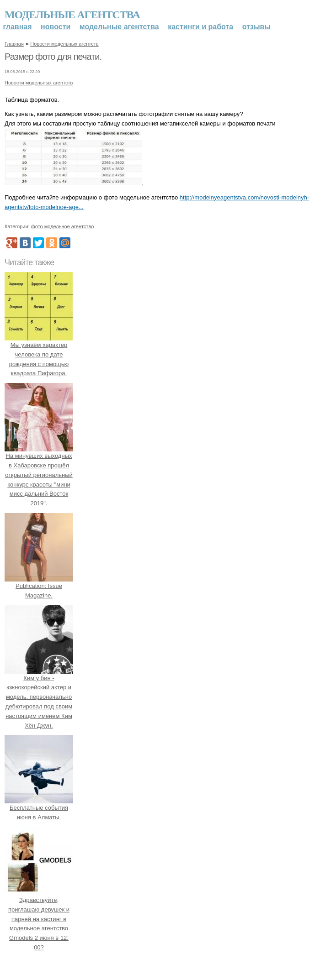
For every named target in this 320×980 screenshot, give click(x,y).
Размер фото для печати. (53, 57)
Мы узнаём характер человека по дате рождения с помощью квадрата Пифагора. (39, 354)
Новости (56, 27)
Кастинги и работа (200, 27)
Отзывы (256, 27)
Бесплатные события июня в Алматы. (39, 808)
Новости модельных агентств (64, 44)
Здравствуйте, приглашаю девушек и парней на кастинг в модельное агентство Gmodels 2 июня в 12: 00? (39, 919)
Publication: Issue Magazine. (39, 586)
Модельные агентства (72, 15)
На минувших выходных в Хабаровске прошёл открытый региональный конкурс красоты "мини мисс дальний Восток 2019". (39, 475)
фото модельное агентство (63, 226)
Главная (18, 27)
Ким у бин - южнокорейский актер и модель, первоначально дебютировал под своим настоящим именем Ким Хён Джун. (39, 697)
